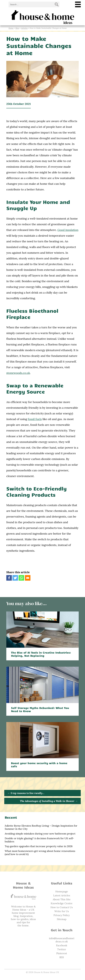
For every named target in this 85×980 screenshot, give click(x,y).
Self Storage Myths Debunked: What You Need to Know (40, 709)
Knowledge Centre (62, 903)
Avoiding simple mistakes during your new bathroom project (40, 834)
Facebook (62, 945)
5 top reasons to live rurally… (26, 793)
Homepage (62, 891)
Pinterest (62, 953)
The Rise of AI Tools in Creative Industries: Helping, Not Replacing (41, 654)
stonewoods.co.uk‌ (18, 373)
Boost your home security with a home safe (39, 765)
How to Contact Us (62, 907)
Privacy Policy (62, 915)
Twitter (62, 949)
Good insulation (68, 230)
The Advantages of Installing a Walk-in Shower (49, 801)
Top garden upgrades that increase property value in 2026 (39, 846)
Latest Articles (62, 895)
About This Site (62, 899)
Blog (17, 28)
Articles (24, 28)
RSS (62, 957)
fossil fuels (35, 419)
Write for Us (62, 911)
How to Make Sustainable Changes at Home (39, 45)
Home (11, 28)
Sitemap (62, 919)
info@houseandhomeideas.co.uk (62, 940)
